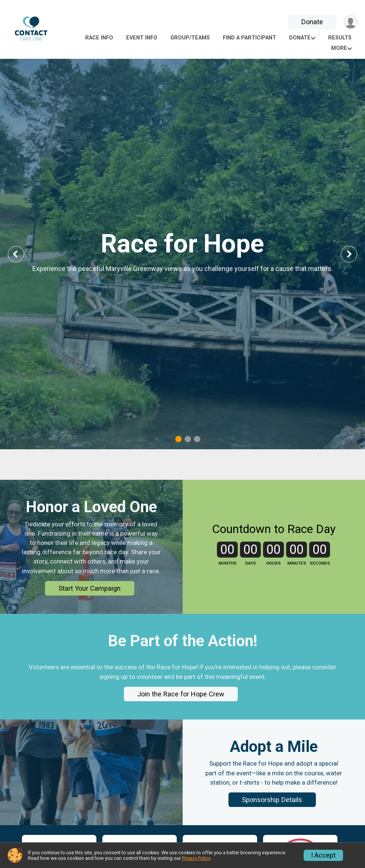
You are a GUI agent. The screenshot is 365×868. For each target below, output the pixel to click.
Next (355, 254)
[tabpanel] (182, 254)
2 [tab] (188, 439)
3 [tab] (197, 439)
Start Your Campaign (89, 598)
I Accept (323, 855)
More (339, 48)
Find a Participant (249, 38)
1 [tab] (178, 439)
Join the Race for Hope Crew (181, 703)
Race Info (99, 38)
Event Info (142, 38)
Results (340, 38)
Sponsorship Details (272, 809)
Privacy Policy (196, 858)
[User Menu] (351, 22)
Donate (312, 22)
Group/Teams (190, 38)
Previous (21, 254)
